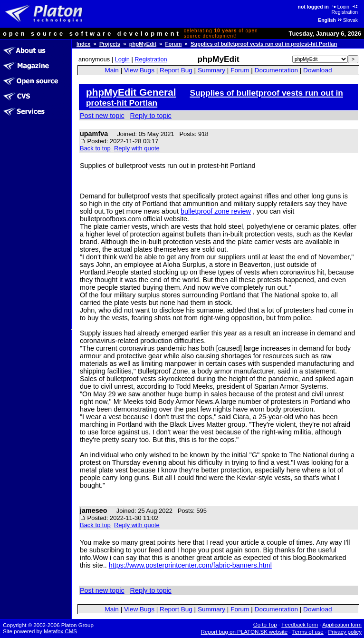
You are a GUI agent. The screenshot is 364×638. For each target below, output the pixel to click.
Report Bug (176, 70)
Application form (342, 625)
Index (83, 44)
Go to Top (265, 625)
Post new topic (102, 116)
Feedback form (300, 625)
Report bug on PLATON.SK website (244, 632)
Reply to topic (151, 116)
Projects (110, 44)
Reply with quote (137, 148)
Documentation (276, 70)
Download (317, 70)
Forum (174, 44)
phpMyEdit (143, 44)
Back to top (95, 148)
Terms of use (308, 632)
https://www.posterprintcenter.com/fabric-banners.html (190, 565)
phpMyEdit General (131, 92)
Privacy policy (345, 632)
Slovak (347, 20)
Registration (345, 10)
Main (111, 70)
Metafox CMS (60, 631)
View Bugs (139, 70)
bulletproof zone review (216, 211)
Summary (211, 70)
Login (340, 7)
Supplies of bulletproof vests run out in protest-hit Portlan (264, 44)
